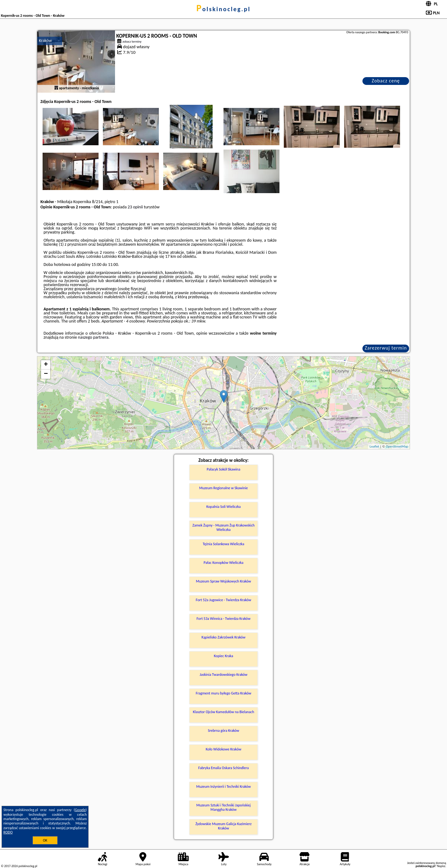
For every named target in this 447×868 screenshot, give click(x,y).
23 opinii (135, 207)
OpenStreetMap (397, 446)
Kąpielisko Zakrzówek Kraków (223, 637)
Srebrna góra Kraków (224, 731)
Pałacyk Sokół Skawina (223, 469)
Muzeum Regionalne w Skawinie (224, 488)
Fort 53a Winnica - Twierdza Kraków (223, 619)
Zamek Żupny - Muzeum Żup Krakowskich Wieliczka (223, 527)
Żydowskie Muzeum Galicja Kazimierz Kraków (224, 826)
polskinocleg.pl (223, 9)
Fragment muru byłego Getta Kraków (224, 693)
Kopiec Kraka (223, 656)
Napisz (441, 866)
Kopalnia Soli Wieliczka (223, 507)
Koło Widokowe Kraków (224, 749)
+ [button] (46, 365)
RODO (8, 832)
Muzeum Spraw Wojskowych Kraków (223, 581)
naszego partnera (93, 337)
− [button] (46, 374)
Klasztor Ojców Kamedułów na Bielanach (224, 712)
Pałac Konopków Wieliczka (223, 563)
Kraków (45, 41)
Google (80, 810)
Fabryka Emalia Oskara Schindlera (224, 768)
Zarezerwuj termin (386, 348)
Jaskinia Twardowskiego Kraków (223, 675)
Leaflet (374, 446)
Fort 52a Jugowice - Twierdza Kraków (223, 600)
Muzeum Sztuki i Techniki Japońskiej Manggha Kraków (224, 807)
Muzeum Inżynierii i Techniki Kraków (223, 787)
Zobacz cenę (386, 81)
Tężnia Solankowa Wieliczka (223, 544)
